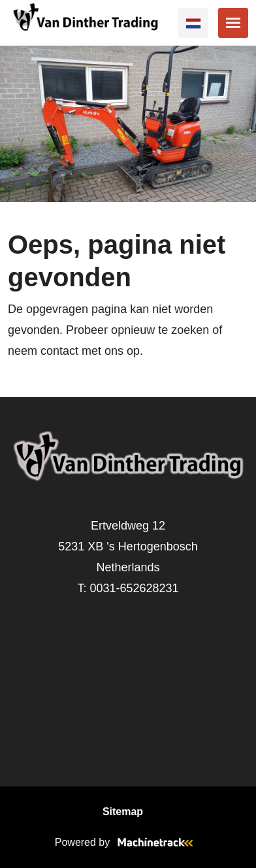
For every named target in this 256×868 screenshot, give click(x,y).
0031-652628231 (134, 588)
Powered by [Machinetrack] (128, 842)
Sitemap (123, 812)
